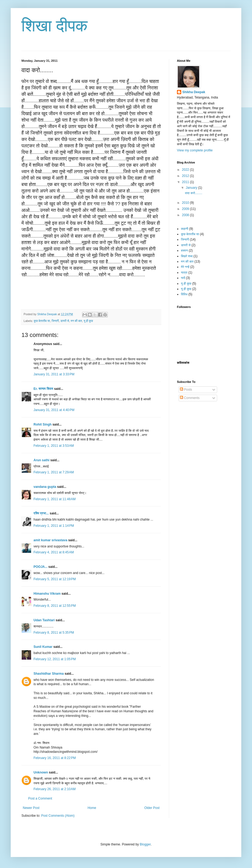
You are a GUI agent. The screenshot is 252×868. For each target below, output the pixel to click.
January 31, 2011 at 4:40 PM (54, 410)
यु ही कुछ (186, 284)
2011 (186, 182)
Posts (186, 390)
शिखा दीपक (55, 26)
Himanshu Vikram (47, 594)
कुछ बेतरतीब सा (42, 321)
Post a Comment (40, 798)
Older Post (152, 808)
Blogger (145, 844)
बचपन (184, 250)
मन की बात (76, 321)
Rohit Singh (42, 424)
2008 (186, 215)
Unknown (41, 772)
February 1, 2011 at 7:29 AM (54, 472)
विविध (184, 294)
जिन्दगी (55, 321)
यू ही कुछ (88, 321)
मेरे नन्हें (185, 267)
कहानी (185, 229)
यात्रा (184, 273)
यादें (183, 278)
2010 (186, 203)
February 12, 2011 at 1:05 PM (55, 659)
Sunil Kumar (43, 647)
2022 (186, 170)
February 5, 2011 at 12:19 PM (55, 579)
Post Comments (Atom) (58, 816)
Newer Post (31, 808)
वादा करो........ (194, 193)
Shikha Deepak (194, 92)
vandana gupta (45, 487)
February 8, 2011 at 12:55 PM (55, 606)
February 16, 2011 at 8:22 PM (55, 758)
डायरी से (65, 321)
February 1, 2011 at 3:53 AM (54, 446)
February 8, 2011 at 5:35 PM (54, 633)
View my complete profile (195, 150)
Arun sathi (41, 460)
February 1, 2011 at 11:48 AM (55, 499)
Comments (190, 398)
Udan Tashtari (44, 620)
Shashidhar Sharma (49, 674)
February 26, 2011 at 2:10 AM (55, 789)
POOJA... (40, 567)
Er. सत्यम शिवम (43, 389)
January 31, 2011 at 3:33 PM (54, 374)
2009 (186, 209)
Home (92, 808)
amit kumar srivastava (50, 540)
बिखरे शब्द (187, 256)
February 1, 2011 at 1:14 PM (54, 526)
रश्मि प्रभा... (41, 513)
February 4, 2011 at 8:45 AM (54, 552)
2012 (186, 176)
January (192, 188)
